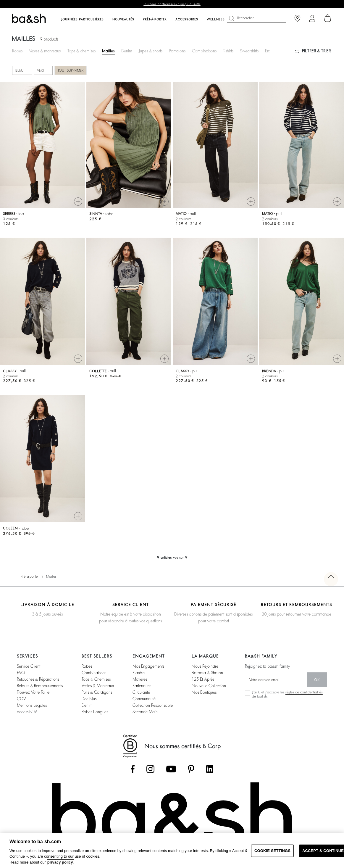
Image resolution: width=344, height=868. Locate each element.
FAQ (21, 673)
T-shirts (228, 51)
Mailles (108, 51)
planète (139, 673)
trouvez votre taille (33, 692)
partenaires (142, 686)
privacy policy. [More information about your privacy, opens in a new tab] (60, 862)
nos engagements (148, 666)
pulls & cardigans (97, 692)
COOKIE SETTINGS (272, 851)
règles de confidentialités (304, 692)
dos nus (89, 699)
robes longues (95, 712)
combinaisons (94, 673)
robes (87, 666)
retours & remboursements (40, 686)
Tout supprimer (71, 70)
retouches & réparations (38, 679)
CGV (21, 699)
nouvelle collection (209, 686)
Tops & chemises (81, 51)
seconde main (145, 712)
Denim (127, 51)
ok (317, 680)
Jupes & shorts (151, 51)
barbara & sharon (207, 673)
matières (140, 679)
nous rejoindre (205, 666)
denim (87, 705)
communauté (144, 699)
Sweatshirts (249, 51)
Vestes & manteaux (45, 51)
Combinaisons (204, 51)
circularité (141, 692)
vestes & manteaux (98, 686)
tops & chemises (96, 679)
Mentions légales (32, 705)
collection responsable (153, 705)
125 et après (203, 679)
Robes (17, 51)
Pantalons (177, 51)
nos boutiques (204, 692)
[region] (172, 850)
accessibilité (27, 712)
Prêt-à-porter (30, 576)
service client (29, 666)
